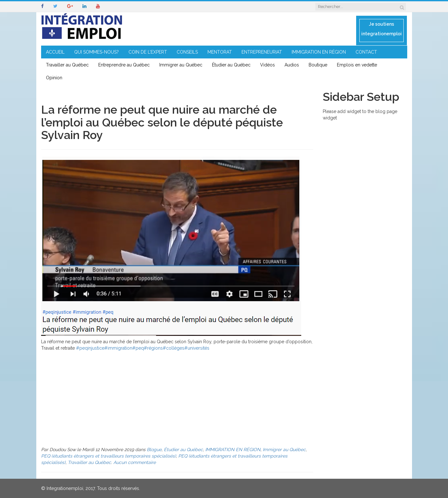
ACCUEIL (55, 52)
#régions (153, 348)
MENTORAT (220, 52)
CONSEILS (187, 52)
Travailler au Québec (67, 65)
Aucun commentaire (135, 462)
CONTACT (366, 52)
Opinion (54, 78)
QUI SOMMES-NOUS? (97, 52)
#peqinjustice (90, 348)
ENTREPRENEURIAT (262, 52)
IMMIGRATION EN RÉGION (319, 52)
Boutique (318, 65)
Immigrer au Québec (181, 65)
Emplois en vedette (357, 65)
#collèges (174, 348)
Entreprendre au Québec (124, 65)
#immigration (118, 348)
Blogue (154, 450)
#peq (138, 348)
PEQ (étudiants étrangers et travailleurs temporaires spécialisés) (109, 456)
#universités (197, 348)
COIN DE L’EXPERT (148, 52)
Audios (292, 65)
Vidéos (268, 65)
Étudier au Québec (231, 65)
